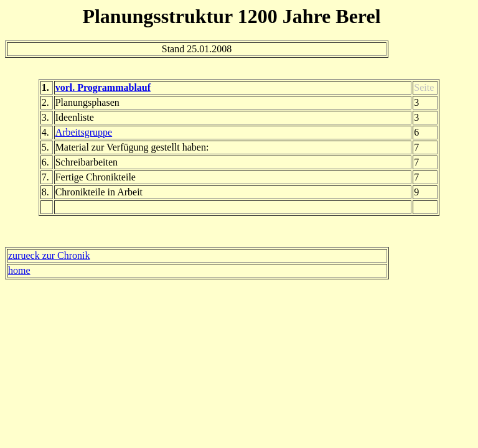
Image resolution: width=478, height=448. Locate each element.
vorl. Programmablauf (103, 87)
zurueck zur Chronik (49, 255)
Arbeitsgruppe (84, 132)
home (19, 270)
